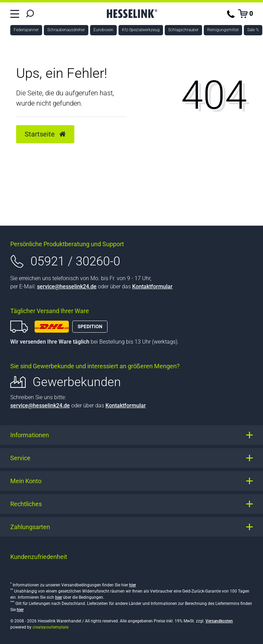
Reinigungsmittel (223, 30)
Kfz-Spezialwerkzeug (141, 30)
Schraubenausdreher (66, 30)
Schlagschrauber (183, 30)
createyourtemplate (51, 627)
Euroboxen (103, 30)
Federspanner (26, 30)
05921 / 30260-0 (75, 261)
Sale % (253, 30)
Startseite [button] (45, 134)
